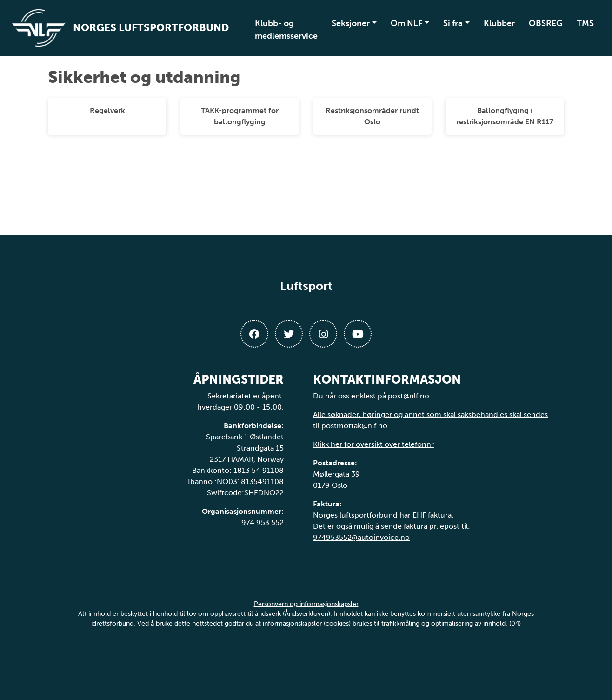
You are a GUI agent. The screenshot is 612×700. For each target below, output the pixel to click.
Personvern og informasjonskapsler (306, 604)
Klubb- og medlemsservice (286, 30)
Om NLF (407, 23)
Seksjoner (351, 23)
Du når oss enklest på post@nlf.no (371, 396)
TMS (585, 23)
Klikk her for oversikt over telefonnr (373, 444)
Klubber (499, 23)
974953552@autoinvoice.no (361, 537)
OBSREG (546, 23)
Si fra (453, 23)
